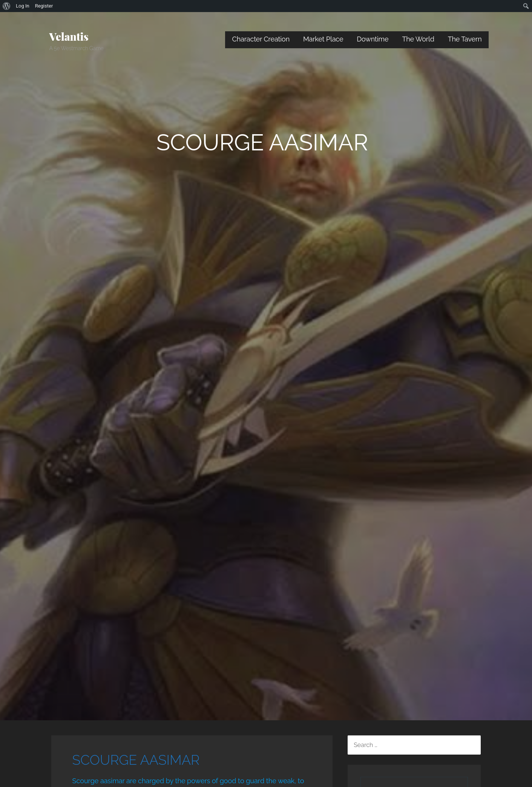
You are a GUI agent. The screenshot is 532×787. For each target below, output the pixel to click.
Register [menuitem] (44, 6)
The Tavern (465, 39)
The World (418, 39)
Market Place (323, 39)
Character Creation (261, 39)
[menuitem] (7, 6)
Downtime (373, 39)
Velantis (69, 36)
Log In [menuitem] (23, 6)
